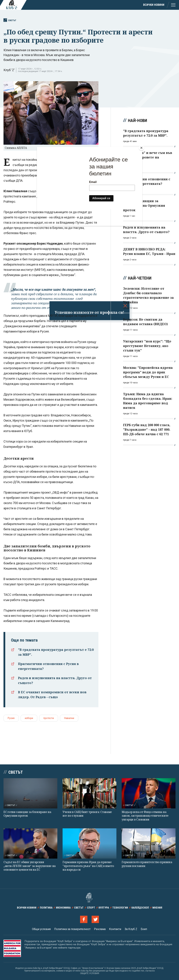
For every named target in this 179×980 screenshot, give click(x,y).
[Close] (141, 148)
